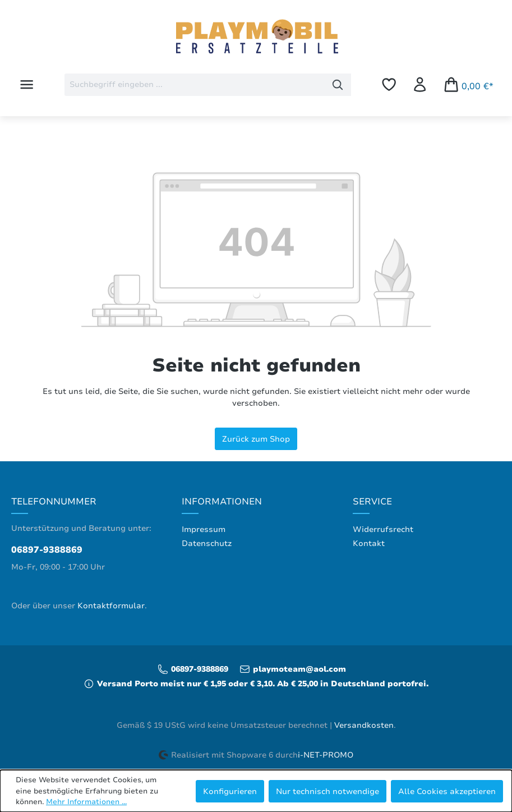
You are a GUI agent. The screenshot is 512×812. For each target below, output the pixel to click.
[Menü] (27, 84)
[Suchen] (338, 85)
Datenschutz (207, 543)
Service (372, 502)
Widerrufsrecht (383, 529)
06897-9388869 (47, 550)
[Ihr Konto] (420, 84)
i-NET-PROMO (326, 755)
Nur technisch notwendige (328, 791)
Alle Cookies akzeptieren (447, 791)
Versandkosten (364, 725)
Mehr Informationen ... (86, 802)
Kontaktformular (111, 606)
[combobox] (195, 85)
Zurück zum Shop (256, 439)
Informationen (222, 502)
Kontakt (369, 543)
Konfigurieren (230, 791)
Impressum (204, 529)
